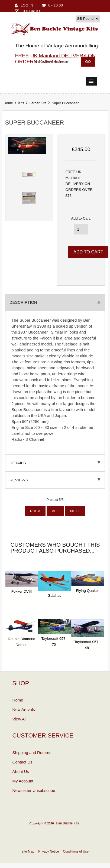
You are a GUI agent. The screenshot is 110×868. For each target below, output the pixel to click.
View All (20, 719)
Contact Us (22, 762)
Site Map (28, 851)
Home (8, 103)
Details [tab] (55, 463)
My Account (23, 781)
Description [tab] (55, 302)
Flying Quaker (88, 591)
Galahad (54, 595)
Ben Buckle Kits (67, 823)
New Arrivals (24, 709)
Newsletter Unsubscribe (34, 790)
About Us (21, 771)
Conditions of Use (76, 851)
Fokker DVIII (22, 591)
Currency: (66, 19)
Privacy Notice (48, 851)
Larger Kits (38, 103)
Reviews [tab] (55, 480)
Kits (21, 103)
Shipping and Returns (32, 753)
